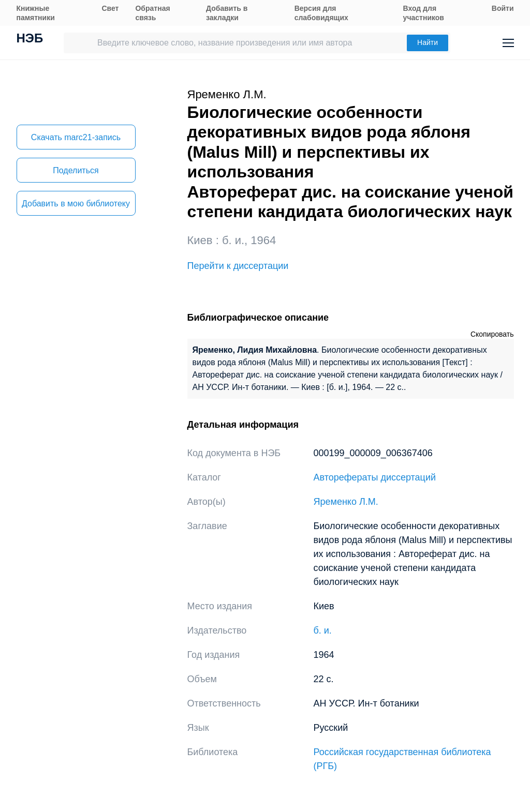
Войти (503, 8)
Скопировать (492, 334)
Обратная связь (152, 13)
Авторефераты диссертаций (375, 477)
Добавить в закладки (227, 13)
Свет (110, 8)
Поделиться (76, 170)
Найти (428, 42)
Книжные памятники (36, 13)
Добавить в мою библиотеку (76, 204)
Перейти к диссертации (238, 266)
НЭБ (30, 39)
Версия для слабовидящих (321, 13)
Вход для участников (424, 13)
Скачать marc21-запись (76, 137)
